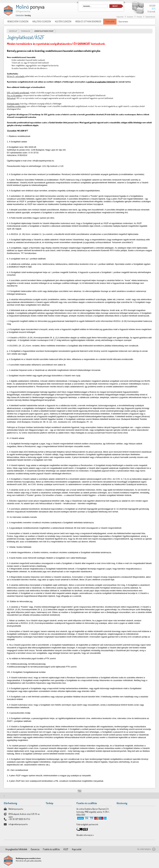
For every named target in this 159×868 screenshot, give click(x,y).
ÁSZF (66, 849)
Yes (80, 791)
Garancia (35, 849)
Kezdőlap (13, 31)
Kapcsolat (120, 17)
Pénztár (139, 17)
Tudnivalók (25, 31)
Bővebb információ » (85, 835)
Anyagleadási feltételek (16, 849)
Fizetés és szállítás (51, 849)
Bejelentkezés (150, 17)
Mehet (115, 6)
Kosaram (130, 17)
